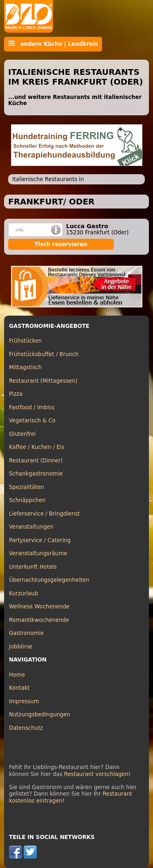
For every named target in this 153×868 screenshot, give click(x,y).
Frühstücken (25, 341)
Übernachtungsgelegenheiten (49, 580)
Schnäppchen (27, 500)
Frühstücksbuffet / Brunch (44, 354)
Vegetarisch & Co (32, 421)
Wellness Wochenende (39, 607)
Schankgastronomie (36, 474)
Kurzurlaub (23, 593)
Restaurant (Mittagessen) (43, 381)
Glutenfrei (22, 434)
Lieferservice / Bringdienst (44, 514)
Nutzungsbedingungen (40, 714)
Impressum (24, 701)
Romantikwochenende (39, 620)
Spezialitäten (27, 487)
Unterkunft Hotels (33, 567)
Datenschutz (26, 728)
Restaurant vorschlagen (96, 774)
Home (17, 675)
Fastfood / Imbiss (32, 407)
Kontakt (19, 688)
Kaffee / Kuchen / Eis (37, 447)
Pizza (16, 394)
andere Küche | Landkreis (53, 44)
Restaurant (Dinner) (36, 461)
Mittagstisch (25, 367)
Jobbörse (21, 647)
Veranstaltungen (31, 527)
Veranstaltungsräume (38, 553)
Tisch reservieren (61, 244)
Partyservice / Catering (40, 540)
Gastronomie (26, 633)
